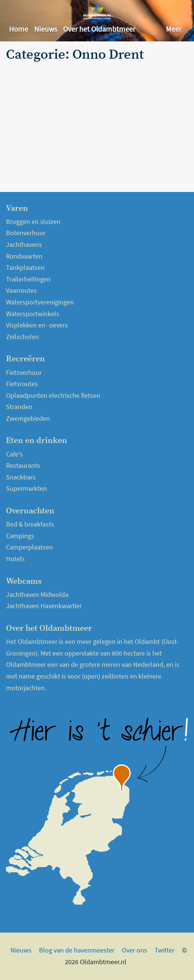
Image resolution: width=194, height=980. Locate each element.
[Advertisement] (97, 121)
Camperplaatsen (29, 547)
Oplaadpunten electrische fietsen (53, 395)
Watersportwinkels (33, 314)
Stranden (19, 407)
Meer (174, 29)
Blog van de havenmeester (77, 950)
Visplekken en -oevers (37, 325)
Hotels (15, 559)
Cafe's (14, 454)
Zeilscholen (23, 337)
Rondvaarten (24, 256)
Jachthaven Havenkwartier (44, 606)
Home (19, 29)
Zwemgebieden (28, 418)
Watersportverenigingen (40, 302)
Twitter (165, 950)
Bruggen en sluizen (33, 221)
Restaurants (23, 465)
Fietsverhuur (24, 372)
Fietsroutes (22, 384)
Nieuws (46, 29)
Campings (20, 536)
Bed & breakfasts (30, 524)
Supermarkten (26, 488)
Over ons (135, 950)
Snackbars (21, 477)
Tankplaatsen (25, 267)
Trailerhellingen (28, 279)
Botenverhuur (26, 233)
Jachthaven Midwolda (37, 594)
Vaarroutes (21, 290)
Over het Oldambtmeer (99, 29)
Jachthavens (24, 244)
